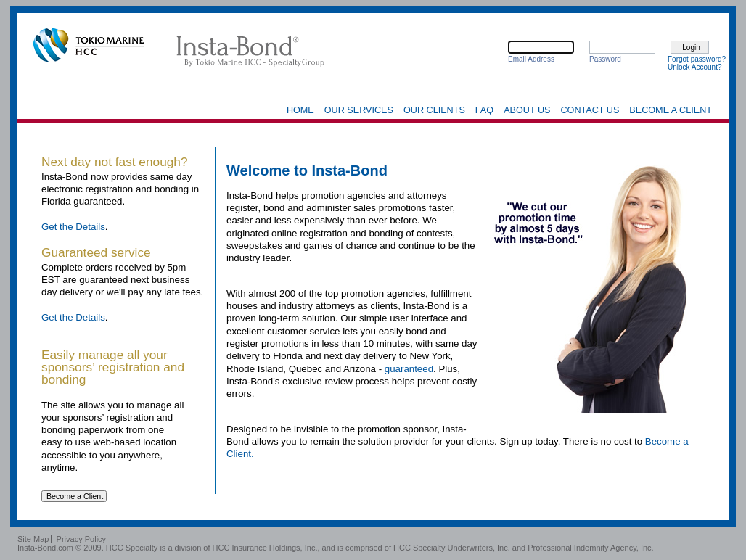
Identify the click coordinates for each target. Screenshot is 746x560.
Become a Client (671, 110)
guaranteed (409, 369)
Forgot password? (697, 59)
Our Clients (434, 110)
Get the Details (73, 227)
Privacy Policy (81, 539)
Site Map (33, 539)
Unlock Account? (695, 67)
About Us (527, 110)
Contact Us (590, 110)
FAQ (484, 110)
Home (300, 110)
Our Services (359, 110)
